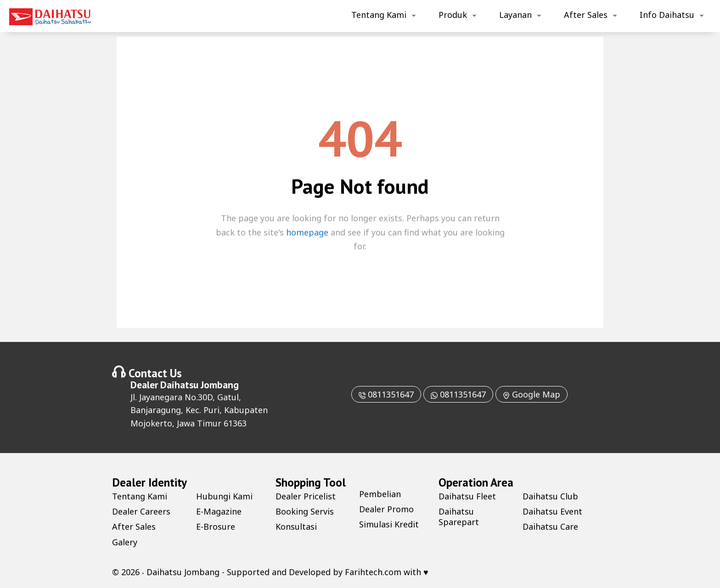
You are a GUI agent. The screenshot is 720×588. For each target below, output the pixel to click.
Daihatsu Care (550, 526)
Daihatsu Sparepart (459, 517)
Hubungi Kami (224, 496)
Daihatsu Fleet (467, 496)
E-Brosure (216, 526)
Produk (453, 15)
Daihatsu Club (550, 496)
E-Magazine (219, 511)
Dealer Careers (141, 511)
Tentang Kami (379, 15)
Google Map (532, 394)
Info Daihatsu (667, 15)
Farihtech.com (373, 572)
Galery (125, 542)
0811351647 (386, 394)
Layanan (515, 15)
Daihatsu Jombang (200, 385)
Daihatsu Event (552, 511)
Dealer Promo (386, 509)
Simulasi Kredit (389, 524)
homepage (307, 232)
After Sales (586, 15)
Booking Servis (305, 511)
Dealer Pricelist (306, 496)
